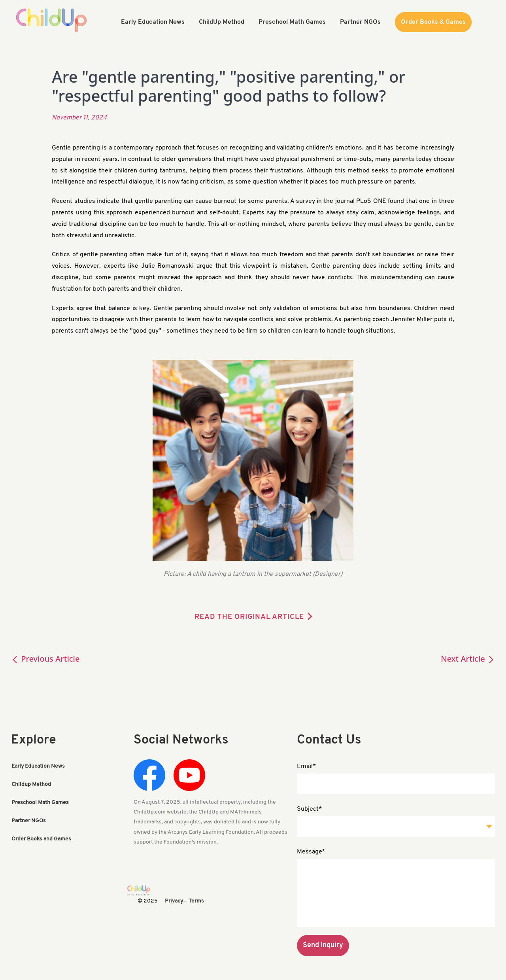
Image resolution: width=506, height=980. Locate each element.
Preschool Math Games (40, 803)
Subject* (310, 809)
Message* (311, 852)
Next (468, 659)
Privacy (174, 901)
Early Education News (38, 766)
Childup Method (31, 784)
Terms (196, 901)
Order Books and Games (41, 839)
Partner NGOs (29, 821)
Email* (307, 766)
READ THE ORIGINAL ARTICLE (249, 617)
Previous (45, 659)
